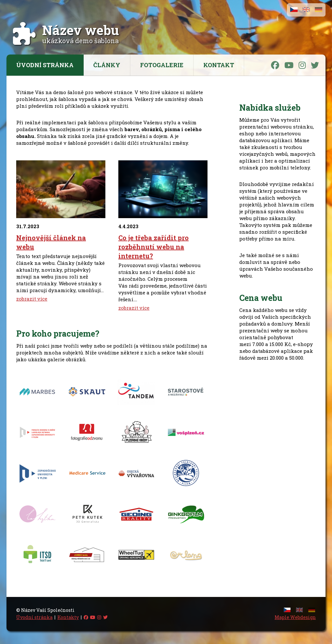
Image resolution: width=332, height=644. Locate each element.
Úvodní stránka (45, 65)
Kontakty (68, 617)
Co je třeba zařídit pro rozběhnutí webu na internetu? (154, 247)
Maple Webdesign (295, 617)
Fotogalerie (162, 65)
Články (107, 65)
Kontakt (219, 65)
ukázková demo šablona (81, 37)
